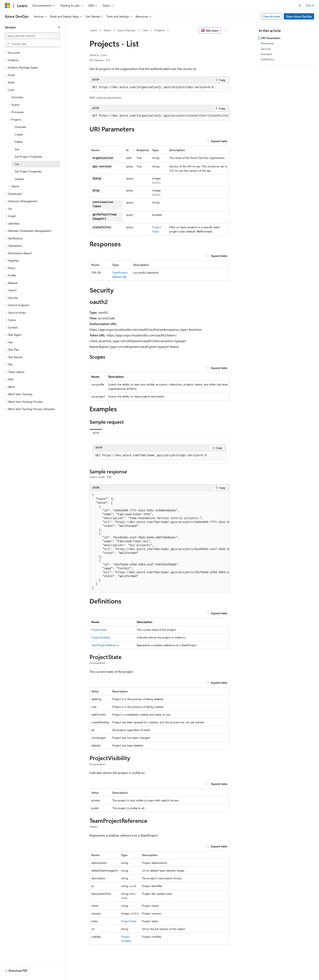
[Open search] (300, 5)
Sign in (310, 5)
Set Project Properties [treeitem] (28, 171)
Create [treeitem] (19, 134)
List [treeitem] (17, 164)
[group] (159, 116)
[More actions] (226, 31)
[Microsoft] (8, 5)
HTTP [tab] (96, 433)
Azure (107, 30)
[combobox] (32, 36)
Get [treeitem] (17, 149)
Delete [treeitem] (19, 142)
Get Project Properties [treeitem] (28, 157)
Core (145, 30)
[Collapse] (59, 27)
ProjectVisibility (101, 637)
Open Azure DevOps (299, 16)
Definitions (267, 59)
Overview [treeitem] (17, 97)
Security (266, 49)
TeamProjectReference (105, 645)
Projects (160, 30)
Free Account (272, 16)
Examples (267, 54)
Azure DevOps (127, 30)
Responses (267, 43)
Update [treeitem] (19, 179)
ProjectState (99, 630)
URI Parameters (271, 38)
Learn (94, 30)
